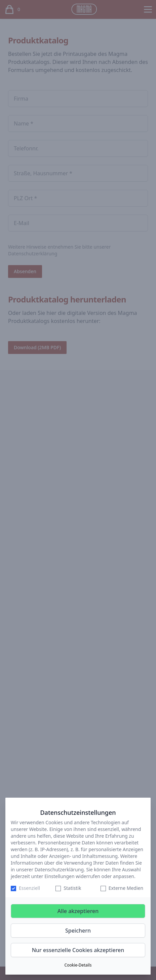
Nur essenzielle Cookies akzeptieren (78, 950)
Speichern (78, 931)
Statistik (72, 888)
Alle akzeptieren (78, 911)
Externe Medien (126, 888)
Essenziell (29, 888)
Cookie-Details (78, 965)
